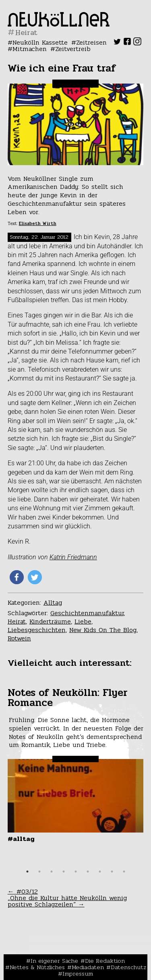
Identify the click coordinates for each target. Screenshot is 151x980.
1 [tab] (27, 872)
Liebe (83, 621)
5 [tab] (76, 872)
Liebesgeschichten (37, 630)
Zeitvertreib (73, 49)
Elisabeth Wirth (38, 224)
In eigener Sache (54, 961)
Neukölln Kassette (40, 42)
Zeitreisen (91, 42)
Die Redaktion (105, 961)
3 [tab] (52, 872)
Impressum (78, 974)
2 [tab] (39, 872)
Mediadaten (88, 967)
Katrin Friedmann (73, 557)
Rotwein (19, 638)
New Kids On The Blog (103, 630)
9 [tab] (124, 872)
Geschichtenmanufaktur (87, 613)
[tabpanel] (76, 765)
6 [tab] (88, 872)
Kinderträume (50, 621)
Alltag (53, 603)
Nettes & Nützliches (37, 967)
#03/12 (23, 891)
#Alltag (21, 839)
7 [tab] (100, 872)
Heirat (17, 621)
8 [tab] (112, 872)
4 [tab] (64, 872)
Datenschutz (128, 967)
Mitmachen (30, 49)
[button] (17, 577)
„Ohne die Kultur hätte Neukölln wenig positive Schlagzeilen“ (67, 901)
